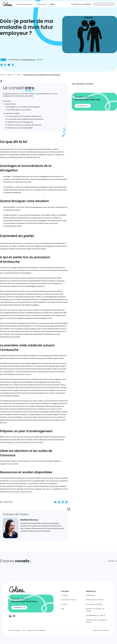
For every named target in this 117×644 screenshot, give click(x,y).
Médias (53, 4)
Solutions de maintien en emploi (95, 610)
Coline (2, 75)
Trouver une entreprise (24, 4)
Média (10, 75)
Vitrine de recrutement (95, 600)
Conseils (18, 75)
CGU (23, 630)
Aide (63, 609)
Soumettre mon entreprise (81, 4)
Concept (64, 595)
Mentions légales (14, 630)
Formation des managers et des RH (97, 621)
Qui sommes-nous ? (69, 600)
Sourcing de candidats (94, 604)
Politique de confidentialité (36, 630)
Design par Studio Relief (101, 630)
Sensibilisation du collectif (96, 615)
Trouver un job (41, 4)
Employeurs (90, 595)
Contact (64, 604)
